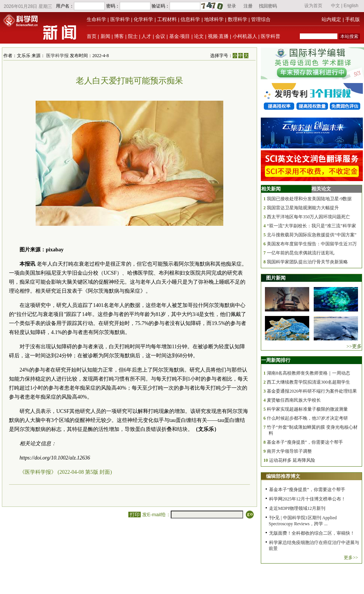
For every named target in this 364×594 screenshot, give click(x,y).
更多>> (351, 558)
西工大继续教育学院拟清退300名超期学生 (308, 382)
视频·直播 (218, 36)
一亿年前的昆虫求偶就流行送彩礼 (301, 253)
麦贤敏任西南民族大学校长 (294, 400)
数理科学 (238, 19)
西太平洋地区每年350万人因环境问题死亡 (308, 217)
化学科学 (143, 19)
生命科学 (96, 19)
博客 (119, 36)
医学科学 (120, 19)
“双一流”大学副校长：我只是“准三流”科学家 (311, 226)
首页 (92, 36)
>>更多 (354, 346)
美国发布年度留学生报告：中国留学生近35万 (312, 244)
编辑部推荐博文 (283, 476)
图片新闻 (276, 278)
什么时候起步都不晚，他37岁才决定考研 (307, 418)
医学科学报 (57, 56)
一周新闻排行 (276, 360)
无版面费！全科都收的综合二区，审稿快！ (312, 533)
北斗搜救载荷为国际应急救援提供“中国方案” (312, 235)
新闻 (105, 36)
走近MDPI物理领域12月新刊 (297, 508)
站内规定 (331, 19)
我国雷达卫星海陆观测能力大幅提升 (303, 208)
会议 (160, 36)
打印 (135, 515)
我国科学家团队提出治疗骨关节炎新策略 (307, 262)
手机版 (353, 19)
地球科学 (214, 19)
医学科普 (271, 36)
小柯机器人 (245, 36)
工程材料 (167, 19)
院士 (133, 36)
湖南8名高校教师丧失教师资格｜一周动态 (308, 373)
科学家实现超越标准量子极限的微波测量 (307, 409)
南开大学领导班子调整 (289, 451)
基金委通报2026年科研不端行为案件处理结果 (312, 391)
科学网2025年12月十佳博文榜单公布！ (307, 499)
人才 (146, 36)
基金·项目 (180, 36)
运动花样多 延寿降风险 (292, 460)
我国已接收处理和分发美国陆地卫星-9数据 (309, 199)
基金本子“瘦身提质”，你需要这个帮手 (305, 442)
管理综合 (261, 19)
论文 (199, 36)
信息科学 (190, 19)
